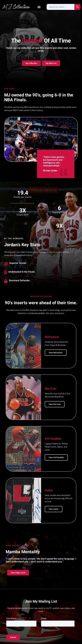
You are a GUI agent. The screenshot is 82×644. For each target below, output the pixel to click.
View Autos (54, 509)
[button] (39, 7)
